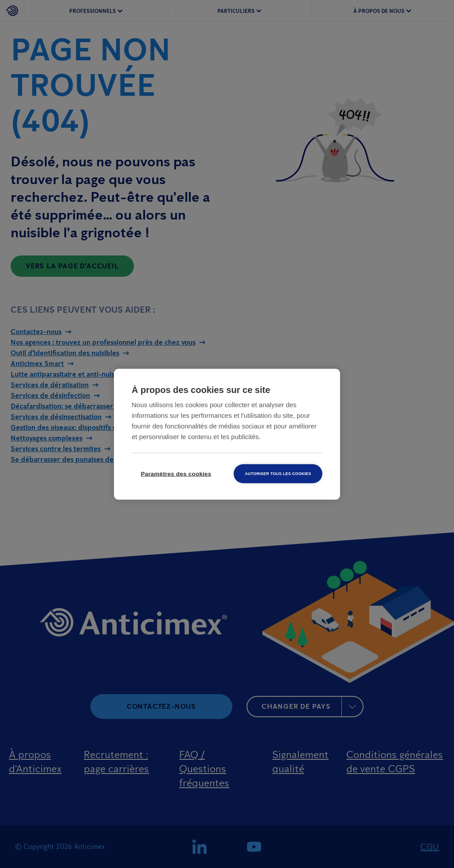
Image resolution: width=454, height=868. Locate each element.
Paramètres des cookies (176, 473)
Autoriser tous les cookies (278, 473)
